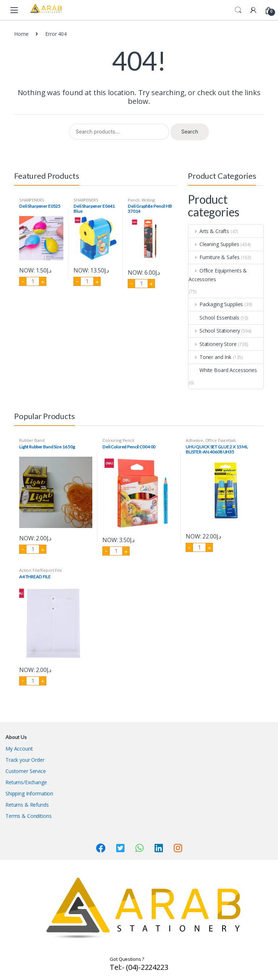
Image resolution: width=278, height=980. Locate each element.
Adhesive (194, 440)
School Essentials (214, 318)
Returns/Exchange (26, 782)
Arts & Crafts (209, 231)
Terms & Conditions (28, 816)
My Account (19, 749)
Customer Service (26, 771)
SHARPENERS (32, 200)
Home (21, 34)
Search (238, 10)
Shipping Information (29, 793)
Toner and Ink (210, 357)
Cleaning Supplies (214, 244)
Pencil (134, 200)
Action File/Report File (41, 570)
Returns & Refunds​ (27, 805)
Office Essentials (221, 440)
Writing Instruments (141, 202)
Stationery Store (213, 344)
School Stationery (214, 331)
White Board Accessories (223, 370)
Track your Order (25, 760)
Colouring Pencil (118, 440)
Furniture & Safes (214, 257)
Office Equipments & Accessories (218, 275)
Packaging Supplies (216, 304)
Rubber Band (32, 440)
